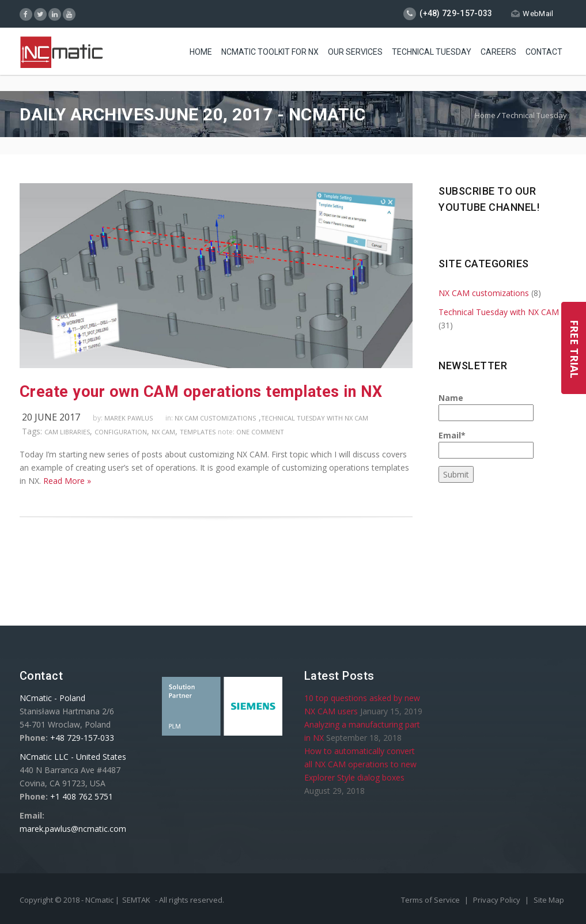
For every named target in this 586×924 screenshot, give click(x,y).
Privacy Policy (498, 900)
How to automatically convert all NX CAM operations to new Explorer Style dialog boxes (360, 764)
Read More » (67, 481)
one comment (260, 432)
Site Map (549, 900)
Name (486, 407)
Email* (486, 444)
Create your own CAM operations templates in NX (201, 392)
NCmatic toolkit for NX (270, 52)
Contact (544, 52)
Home (201, 52)
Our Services (355, 52)
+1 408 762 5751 (82, 796)
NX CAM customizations (215, 418)
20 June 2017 (51, 417)
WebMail (532, 14)
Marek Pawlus (128, 418)
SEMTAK (136, 900)
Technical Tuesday (432, 52)
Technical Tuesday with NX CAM (315, 418)
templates (198, 432)
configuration (121, 432)
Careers (498, 52)
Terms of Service (431, 900)
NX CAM (163, 432)
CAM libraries (67, 432)
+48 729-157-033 (82, 738)
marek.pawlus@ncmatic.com (73, 829)
